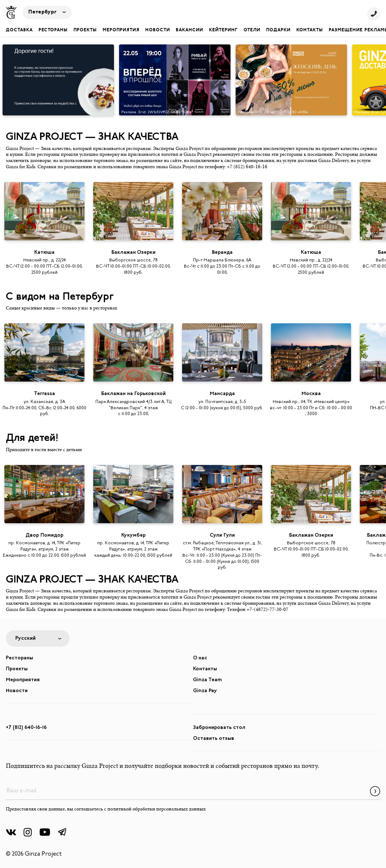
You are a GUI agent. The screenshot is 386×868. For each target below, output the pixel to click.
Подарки (278, 30)
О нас (200, 658)
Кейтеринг (223, 30)
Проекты (85, 30)
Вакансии (190, 30)
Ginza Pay (205, 691)
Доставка (19, 30)
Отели (252, 30)
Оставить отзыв (214, 739)
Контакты (310, 30)
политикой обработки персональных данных (157, 809)
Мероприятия (121, 30)
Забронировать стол (219, 728)
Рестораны (53, 30)
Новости (158, 30)
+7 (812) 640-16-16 (26, 728)
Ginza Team (207, 680)
